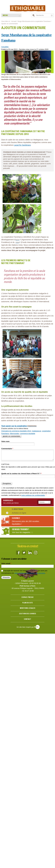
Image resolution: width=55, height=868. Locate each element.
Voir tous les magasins (22, 532)
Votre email (6, 563)
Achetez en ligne (19, 513)
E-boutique (17, 509)
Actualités (5, 47)
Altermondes (14, 433)
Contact (27, 619)
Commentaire (7, 449)
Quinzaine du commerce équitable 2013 (16, 431)
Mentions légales (28, 608)
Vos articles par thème (11, 503)
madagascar (36, 431)
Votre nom (5, 441)
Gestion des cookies (28, 614)
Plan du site (28, 603)
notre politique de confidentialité (33, 495)
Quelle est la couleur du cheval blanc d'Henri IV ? (21, 474)
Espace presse (28, 597)
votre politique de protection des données (30, 573)
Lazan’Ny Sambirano (22, 145)
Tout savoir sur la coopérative (19, 426)
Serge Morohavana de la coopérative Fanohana (34, 21)
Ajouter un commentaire (11, 436)
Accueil (14, 21)
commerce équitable (28, 433)
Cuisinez (16, 518)
